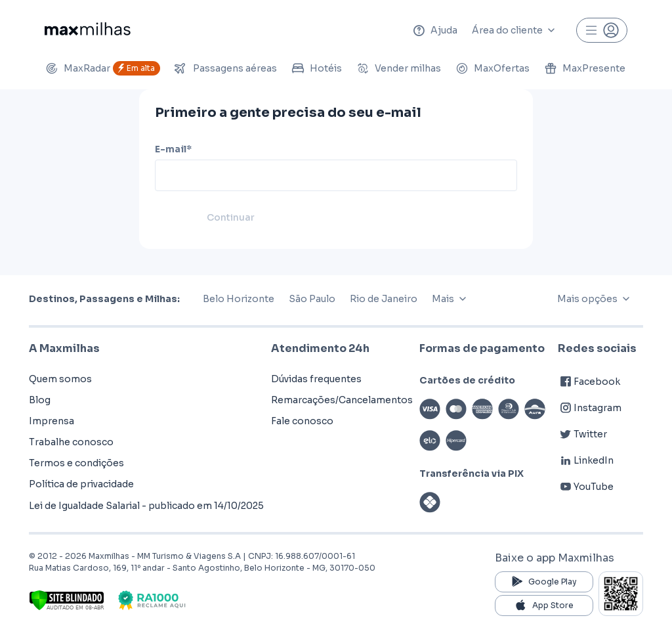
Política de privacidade (81, 484)
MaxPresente (585, 68)
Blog (40, 400)
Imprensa (52, 421)
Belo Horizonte (239, 299)
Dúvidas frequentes (316, 379)
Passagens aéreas (226, 68)
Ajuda (435, 30)
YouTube (586, 487)
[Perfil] (602, 30)
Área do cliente (516, 30)
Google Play (544, 582)
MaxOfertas (493, 68)
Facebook (589, 382)
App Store (544, 606)
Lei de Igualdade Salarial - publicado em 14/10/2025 (146, 506)
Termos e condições (76, 463)
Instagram (590, 408)
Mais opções (597, 299)
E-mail (173, 149)
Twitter (582, 434)
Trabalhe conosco (71, 442)
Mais (452, 299)
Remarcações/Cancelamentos (342, 400)
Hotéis (317, 68)
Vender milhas (399, 68)
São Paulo (312, 299)
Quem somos (60, 379)
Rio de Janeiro (384, 299)
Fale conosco (302, 421)
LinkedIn (586, 460)
